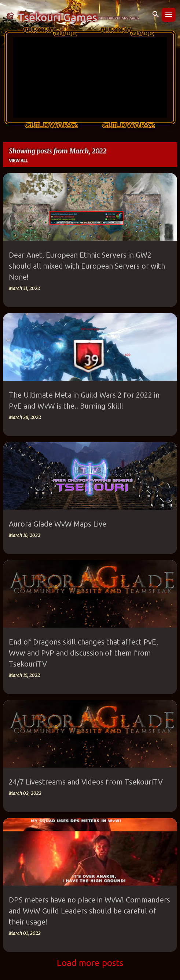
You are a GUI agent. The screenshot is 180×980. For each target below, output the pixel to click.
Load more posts (90, 963)
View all (18, 160)
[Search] (156, 15)
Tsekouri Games (57, 17)
